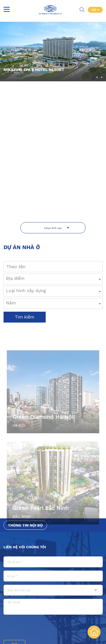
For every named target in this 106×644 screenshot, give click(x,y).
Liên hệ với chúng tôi (25, 547)
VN (94, 10)
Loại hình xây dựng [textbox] (26, 291)
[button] (92, 77)
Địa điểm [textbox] (15, 278)
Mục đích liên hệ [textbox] (19, 590)
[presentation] (45, 628)
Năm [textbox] (11, 303)
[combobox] (53, 279)
